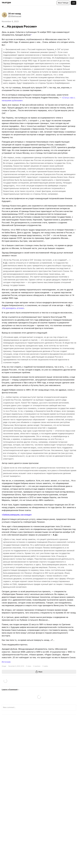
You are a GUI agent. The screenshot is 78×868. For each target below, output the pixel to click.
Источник (6, 662)
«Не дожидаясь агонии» (13, 308)
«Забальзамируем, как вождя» (17, 515)
